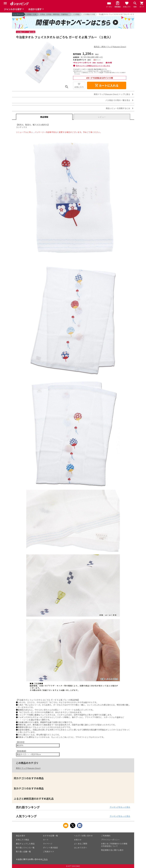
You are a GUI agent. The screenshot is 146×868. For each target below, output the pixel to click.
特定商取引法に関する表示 (112, 850)
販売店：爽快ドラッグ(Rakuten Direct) (110, 47)
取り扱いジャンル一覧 (25, 848)
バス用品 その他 (89, 14)
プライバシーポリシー (110, 840)
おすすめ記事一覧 (50, 836)
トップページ (18, 14)
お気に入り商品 (23, 840)
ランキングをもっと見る (120, 807)
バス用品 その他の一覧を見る (118, 100)
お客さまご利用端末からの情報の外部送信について (114, 845)
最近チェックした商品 (25, 844)
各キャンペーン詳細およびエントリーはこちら (93, 66)
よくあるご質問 (81, 844)
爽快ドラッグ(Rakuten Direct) (28, 768)
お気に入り (79, 87)
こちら (45, 859)
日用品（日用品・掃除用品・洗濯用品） (55, 14)
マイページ (48, 844)
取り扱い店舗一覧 (23, 852)
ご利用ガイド (49, 852)
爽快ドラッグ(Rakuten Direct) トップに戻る (112, 94)
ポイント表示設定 (50, 848)
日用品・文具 (31, 14)
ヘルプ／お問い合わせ (83, 836)
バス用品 (76, 14)
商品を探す (21, 836)
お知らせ (78, 840)
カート (46, 840)
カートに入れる (107, 85)
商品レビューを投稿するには (118, 108)
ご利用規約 (106, 836)
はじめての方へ (81, 848)
